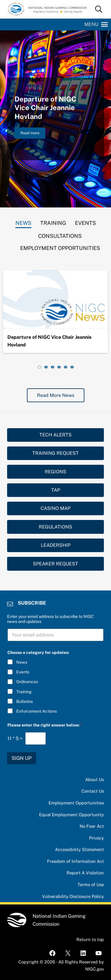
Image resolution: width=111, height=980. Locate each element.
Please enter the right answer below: (45, 725)
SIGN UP (22, 758)
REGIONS (55, 472)
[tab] (23, 222)
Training (24, 691)
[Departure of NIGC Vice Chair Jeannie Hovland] (55, 300)
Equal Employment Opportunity (71, 815)
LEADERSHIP (56, 545)
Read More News (56, 395)
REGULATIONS (55, 527)
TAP (56, 490)
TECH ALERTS (55, 435)
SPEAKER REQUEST (55, 564)
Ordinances (27, 682)
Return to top (90, 939)
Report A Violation (85, 873)
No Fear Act (92, 826)
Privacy (96, 838)
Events (23, 672)
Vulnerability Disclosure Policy (73, 896)
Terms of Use (91, 885)
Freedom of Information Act (75, 861)
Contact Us (93, 791)
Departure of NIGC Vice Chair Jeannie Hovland (45, 108)
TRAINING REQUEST (55, 453)
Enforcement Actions (37, 711)
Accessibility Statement (79, 849)
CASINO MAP (55, 508)
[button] (91, 24)
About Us (95, 779)
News (22, 662)
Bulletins (25, 701)
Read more (33, 134)
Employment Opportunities (76, 803)
